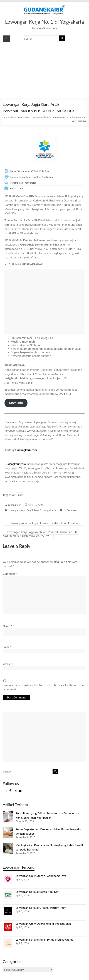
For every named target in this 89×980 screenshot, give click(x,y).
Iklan (27, 117)
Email (7, 647)
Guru (21, 495)
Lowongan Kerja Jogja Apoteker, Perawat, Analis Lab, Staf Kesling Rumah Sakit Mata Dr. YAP (41, 534)
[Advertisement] (44, 70)
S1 (41, 510)
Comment (10, 574)
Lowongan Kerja (17, 510)
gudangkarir (14, 505)
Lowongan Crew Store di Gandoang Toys (41, 876)
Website (8, 664)
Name (7, 626)
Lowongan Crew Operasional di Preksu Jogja (43, 923)
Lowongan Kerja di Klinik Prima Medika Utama (44, 939)
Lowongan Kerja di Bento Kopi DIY (37, 892)
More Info (16, 403)
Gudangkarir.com (26, 450)
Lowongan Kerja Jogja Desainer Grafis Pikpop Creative (43, 523)
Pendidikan (33, 510)
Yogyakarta (50, 510)
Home (19, 117)
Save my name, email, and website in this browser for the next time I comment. (44, 687)
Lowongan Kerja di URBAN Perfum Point (41, 908)
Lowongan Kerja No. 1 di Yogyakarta (44, 22)
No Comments (71, 510)
